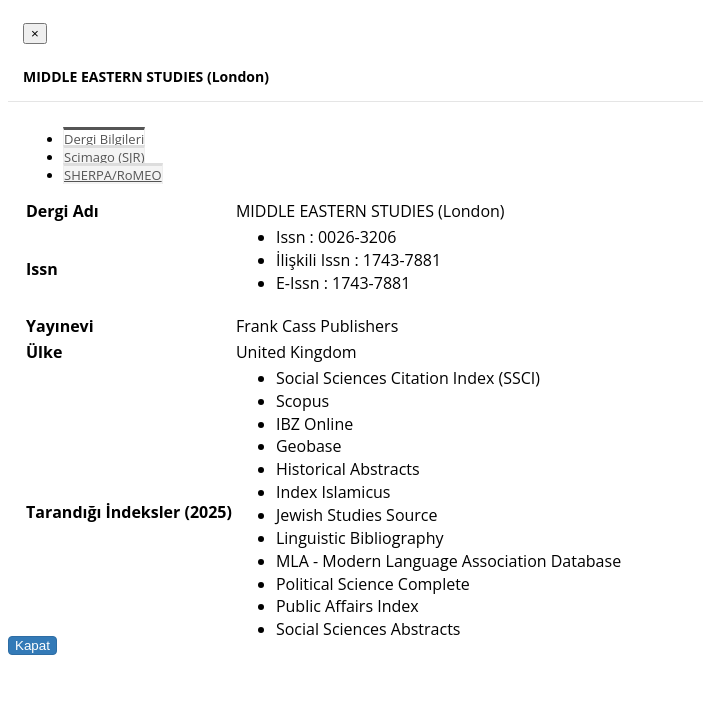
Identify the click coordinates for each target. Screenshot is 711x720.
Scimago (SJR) (104, 157)
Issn (42, 269)
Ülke (44, 352)
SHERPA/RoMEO (113, 175)
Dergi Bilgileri (104, 139)
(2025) (207, 512)
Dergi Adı (62, 211)
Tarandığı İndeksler (103, 512)
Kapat (32, 645)
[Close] (35, 33)
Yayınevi (60, 326)
